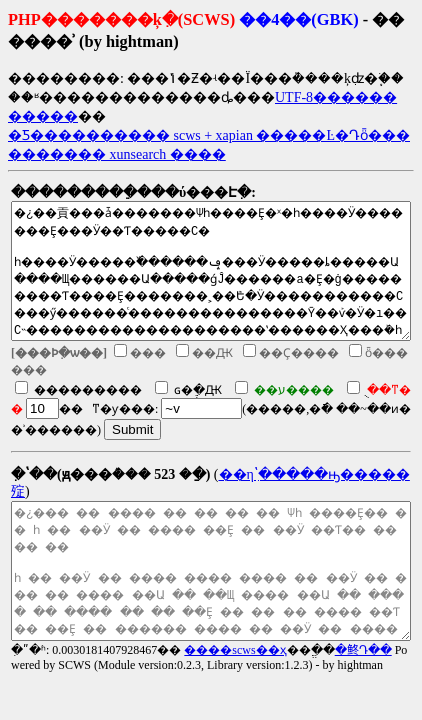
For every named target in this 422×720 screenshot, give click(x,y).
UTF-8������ (336, 97)
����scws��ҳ (235, 650)
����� (43, 116)
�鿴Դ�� (363, 650)
